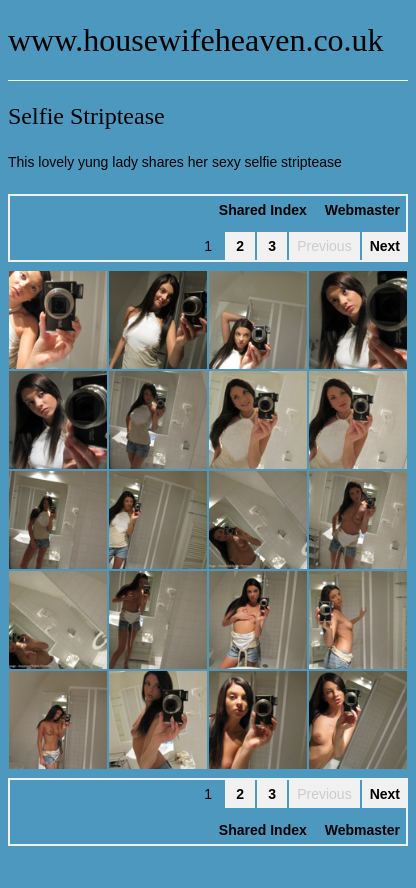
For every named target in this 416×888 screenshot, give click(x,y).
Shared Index (263, 210)
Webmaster (362, 210)
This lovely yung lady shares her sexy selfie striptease (175, 162)
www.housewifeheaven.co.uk (196, 40)
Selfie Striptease (86, 116)
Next (385, 246)
